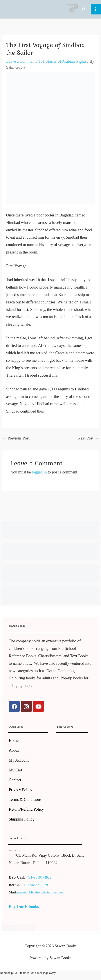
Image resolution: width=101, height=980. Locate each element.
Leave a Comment (21, 61)
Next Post (88, 438)
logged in (39, 472)
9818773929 (43, 877)
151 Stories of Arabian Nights (63, 61)
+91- (30, 877)
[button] (84, 9)
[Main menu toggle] (96, 9)
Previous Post (16, 438)
